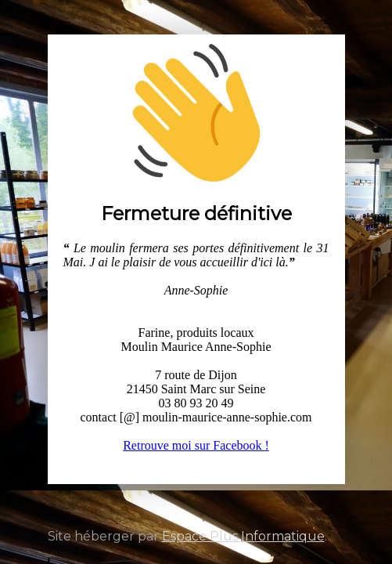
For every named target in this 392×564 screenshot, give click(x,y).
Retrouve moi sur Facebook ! (196, 445)
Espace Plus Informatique (243, 536)
